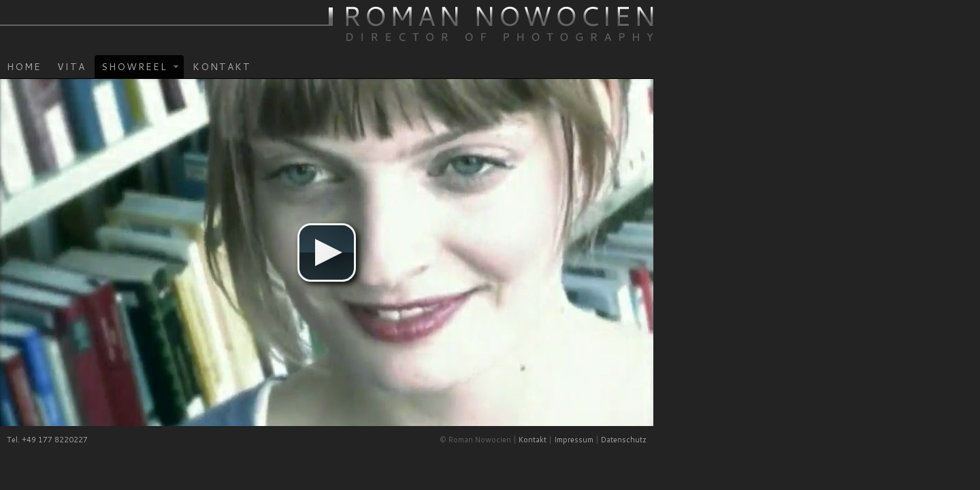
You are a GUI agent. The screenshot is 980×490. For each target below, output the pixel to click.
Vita (235, 80)
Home (187, 80)
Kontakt (385, 80)
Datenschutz (787, 453)
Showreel (300, 81)
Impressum (737, 453)
